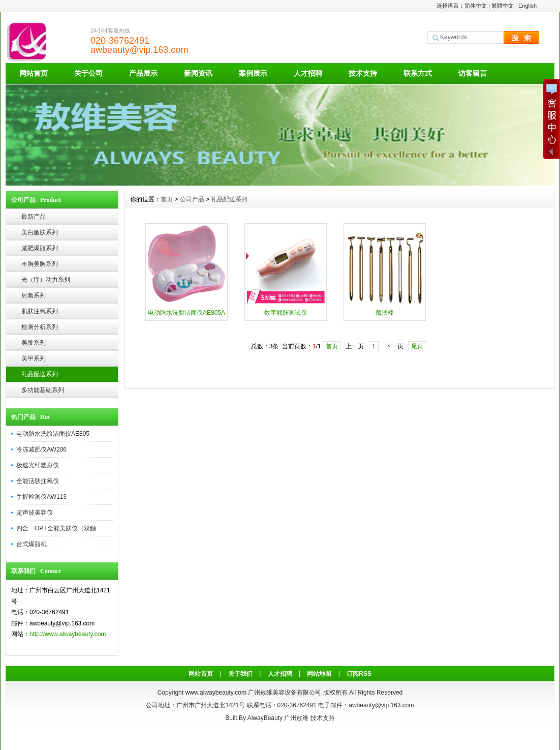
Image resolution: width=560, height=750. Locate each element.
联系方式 (418, 73)
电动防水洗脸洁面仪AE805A (186, 313)
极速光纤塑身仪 (38, 465)
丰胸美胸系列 (40, 264)
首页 (167, 199)
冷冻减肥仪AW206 (41, 449)
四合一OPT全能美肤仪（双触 (56, 528)
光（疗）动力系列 (46, 280)
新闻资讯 (198, 73)
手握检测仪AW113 (41, 497)
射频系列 (34, 295)
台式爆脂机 (32, 544)
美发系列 (34, 343)
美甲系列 (34, 358)
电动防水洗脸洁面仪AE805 (53, 434)
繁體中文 (503, 6)
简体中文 (476, 6)
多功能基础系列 (43, 390)
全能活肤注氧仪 (38, 481)
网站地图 (319, 674)
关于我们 (240, 674)
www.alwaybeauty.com (216, 693)
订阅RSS (359, 674)
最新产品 (34, 217)
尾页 (417, 346)
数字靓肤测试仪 (286, 313)
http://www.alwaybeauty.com (68, 634)
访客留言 (473, 73)
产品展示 (143, 73)
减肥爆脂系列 (40, 248)
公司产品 (192, 199)
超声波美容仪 (35, 513)
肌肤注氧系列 (40, 311)
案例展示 (253, 73)
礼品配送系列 (40, 374)
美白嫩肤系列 (40, 232)
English (527, 6)
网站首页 (34, 73)
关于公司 (88, 73)
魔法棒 (385, 313)
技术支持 (363, 73)
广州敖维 (296, 718)
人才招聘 (308, 73)
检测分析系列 (40, 327)
